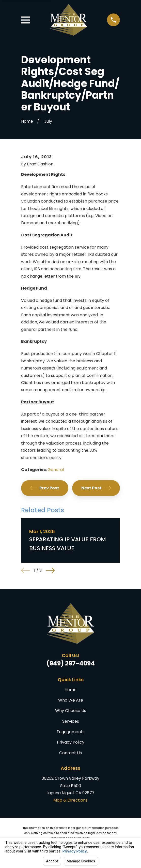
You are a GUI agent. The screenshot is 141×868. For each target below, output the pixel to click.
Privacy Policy (71, 742)
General (56, 470)
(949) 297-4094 (71, 663)
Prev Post (45, 488)
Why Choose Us (71, 711)
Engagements (71, 732)
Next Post (96, 488)
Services (71, 721)
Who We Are (71, 700)
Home (70, 690)
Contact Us (70, 753)
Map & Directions (70, 800)
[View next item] (50, 570)
